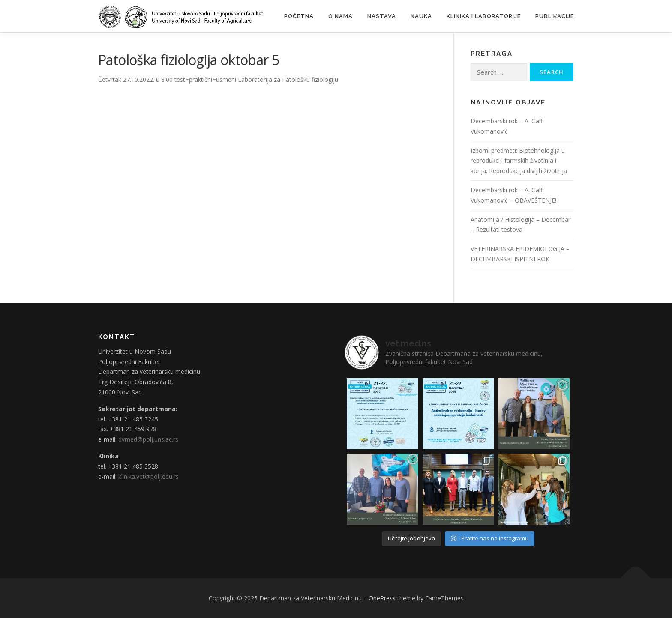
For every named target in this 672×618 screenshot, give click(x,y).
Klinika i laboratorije (484, 16)
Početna (299, 16)
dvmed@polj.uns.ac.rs (148, 439)
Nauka (421, 16)
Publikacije (555, 16)
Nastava (382, 16)
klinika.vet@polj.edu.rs (148, 476)
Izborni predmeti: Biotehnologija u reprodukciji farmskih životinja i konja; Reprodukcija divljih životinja (519, 161)
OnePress (382, 598)
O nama (340, 16)
